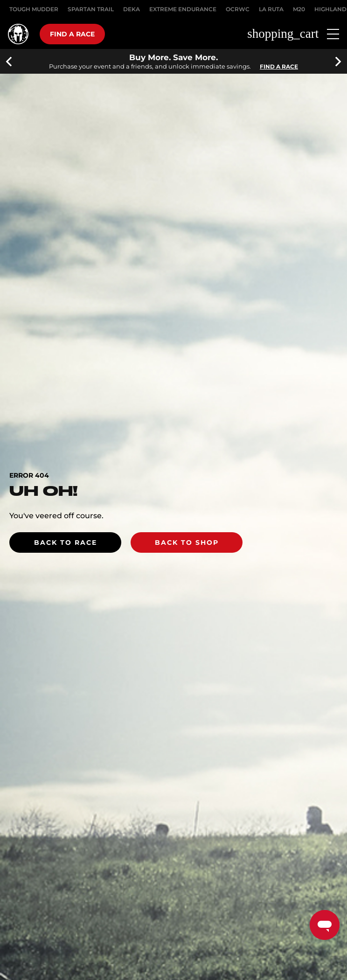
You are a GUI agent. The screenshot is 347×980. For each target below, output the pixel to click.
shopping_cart (283, 34)
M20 (299, 9)
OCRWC (238, 9)
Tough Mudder (34, 9)
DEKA (132, 9)
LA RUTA (271, 9)
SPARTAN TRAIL (91, 9)
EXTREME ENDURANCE (183, 9)
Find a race (72, 34)
